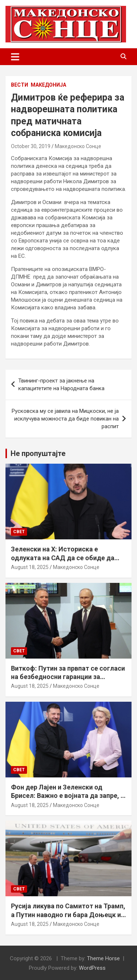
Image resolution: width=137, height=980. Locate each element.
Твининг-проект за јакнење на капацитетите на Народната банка (61, 385)
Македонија (48, 85)
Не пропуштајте (38, 453)
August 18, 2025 (30, 567)
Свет (19, 532)
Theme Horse (103, 958)
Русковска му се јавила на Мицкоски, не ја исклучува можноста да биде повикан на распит (65, 419)
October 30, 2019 (31, 146)
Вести (20, 85)
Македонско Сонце (78, 146)
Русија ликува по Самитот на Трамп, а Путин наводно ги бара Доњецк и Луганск (68, 915)
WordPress (92, 968)
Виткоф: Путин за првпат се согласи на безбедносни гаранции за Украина (68, 677)
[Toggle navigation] (15, 57)
